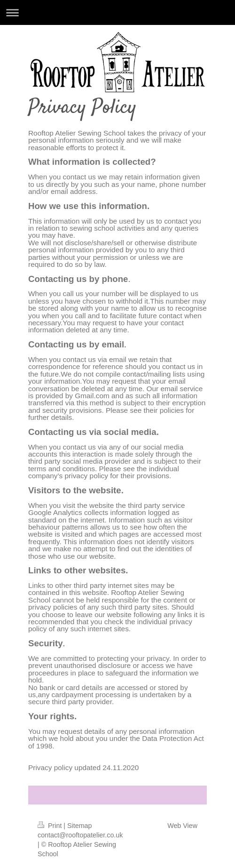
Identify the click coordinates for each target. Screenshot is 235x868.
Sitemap (79, 826)
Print (51, 826)
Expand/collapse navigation (117, 12)
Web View (182, 826)
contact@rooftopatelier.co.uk (80, 835)
